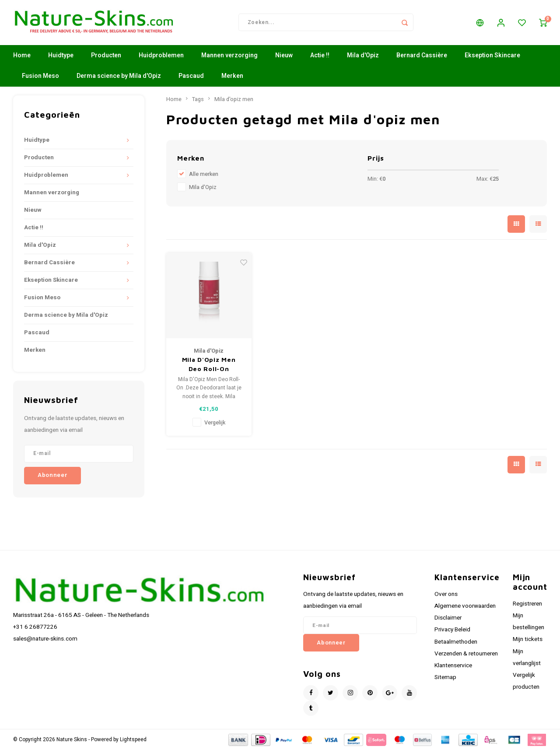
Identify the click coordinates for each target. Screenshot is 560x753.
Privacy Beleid (452, 633)
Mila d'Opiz (363, 59)
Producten (106, 59)
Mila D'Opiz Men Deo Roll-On (209, 368)
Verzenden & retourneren (466, 657)
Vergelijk (215, 426)
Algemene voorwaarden (465, 609)
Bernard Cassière (422, 59)
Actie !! (320, 59)
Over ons (446, 597)
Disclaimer (448, 621)
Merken (232, 79)
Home (22, 59)
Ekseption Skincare (492, 59)
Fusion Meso (40, 79)
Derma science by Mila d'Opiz (119, 79)
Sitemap (445, 680)
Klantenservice (453, 669)
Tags (198, 102)
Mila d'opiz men (234, 102)
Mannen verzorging (229, 59)
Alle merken (204, 178)
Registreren (527, 607)
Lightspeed (133, 743)
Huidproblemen (161, 59)
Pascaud (191, 79)
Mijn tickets (528, 643)
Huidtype (61, 59)
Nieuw (284, 59)
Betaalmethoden (456, 645)
